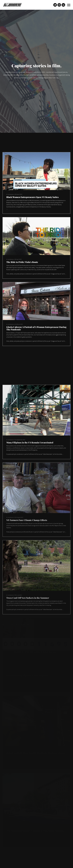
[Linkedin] (63, 5)
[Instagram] (59, 5)
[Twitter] (55, 5)
